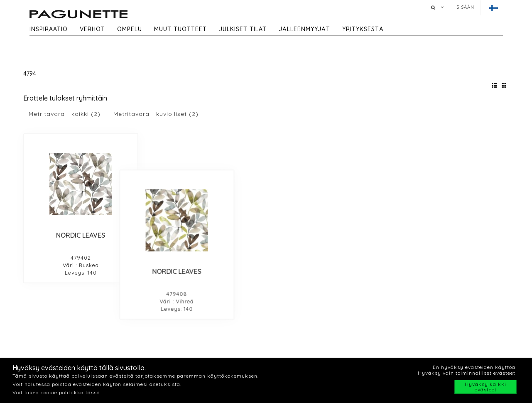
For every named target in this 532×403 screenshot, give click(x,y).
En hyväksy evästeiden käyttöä (474, 367)
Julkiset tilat (243, 29)
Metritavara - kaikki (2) (65, 114)
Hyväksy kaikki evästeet (485, 387)
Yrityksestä (363, 29)
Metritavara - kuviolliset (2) (156, 114)
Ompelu (130, 29)
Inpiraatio (165, 354)
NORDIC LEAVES (81, 235)
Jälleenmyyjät (304, 29)
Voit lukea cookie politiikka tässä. (57, 392)
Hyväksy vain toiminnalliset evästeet (467, 373)
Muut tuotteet (180, 29)
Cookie (404, 344)
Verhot (92, 29)
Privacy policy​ (415, 355)
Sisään (465, 7)
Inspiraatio (49, 29)
